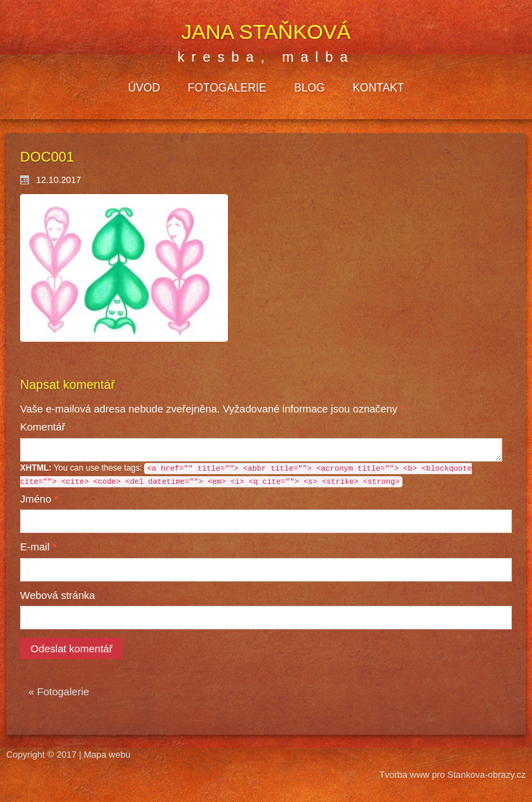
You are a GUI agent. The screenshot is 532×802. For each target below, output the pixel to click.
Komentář (43, 427)
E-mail (38, 547)
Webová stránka (57, 595)
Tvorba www (406, 775)
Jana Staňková (266, 32)
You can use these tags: (246, 475)
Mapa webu (107, 755)
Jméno (39, 499)
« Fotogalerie (59, 691)
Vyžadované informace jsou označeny (212, 409)
